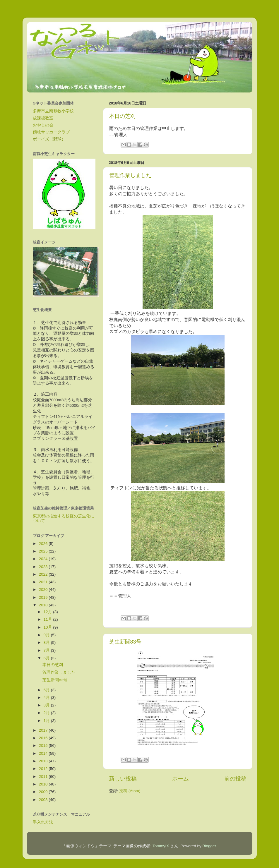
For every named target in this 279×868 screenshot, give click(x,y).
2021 (44, 582)
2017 (44, 730)
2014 (44, 753)
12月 (48, 612)
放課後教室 (43, 118)
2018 (44, 605)
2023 (44, 567)
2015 (44, 746)
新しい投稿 (123, 779)
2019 (44, 597)
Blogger (209, 846)
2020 (44, 590)
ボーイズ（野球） (49, 139)
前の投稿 (235, 779)
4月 (47, 698)
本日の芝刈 (122, 116)
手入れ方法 (43, 822)
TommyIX (161, 846)
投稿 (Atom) (130, 791)
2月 (47, 713)
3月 (47, 705)
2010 (44, 784)
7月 (47, 650)
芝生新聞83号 (125, 642)
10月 (48, 627)
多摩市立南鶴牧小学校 (53, 111)
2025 (44, 551)
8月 (47, 643)
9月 (47, 635)
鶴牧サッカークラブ (51, 132)
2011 (44, 777)
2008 (44, 800)
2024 (44, 559)
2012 (44, 769)
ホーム (180, 779)
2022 (44, 574)
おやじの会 (43, 125)
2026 (44, 544)
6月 (47, 658)
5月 (47, 690)
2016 (44, 738)
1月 (47, 721)
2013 (44, 761)
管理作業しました (130, 175)
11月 (48, 619)
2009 (44, 792)
